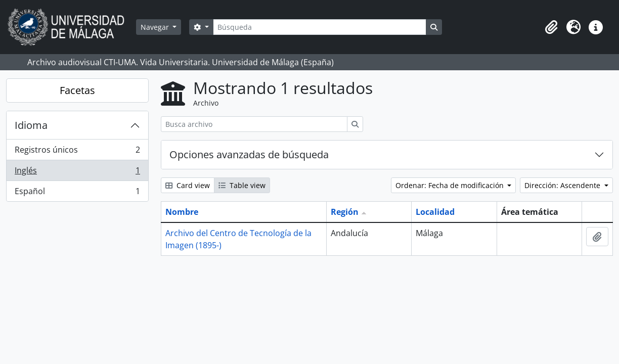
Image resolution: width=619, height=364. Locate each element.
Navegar (156, 27)
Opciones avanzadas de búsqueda (249, 154)
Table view (242, 185)
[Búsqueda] (320, 27)
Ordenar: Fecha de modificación (451, 185)
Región (345, 212)
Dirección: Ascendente (563, 185)
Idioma (31, 125)
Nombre (182, 212)
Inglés (77, 173)
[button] (551, 27)
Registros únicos (77, 152)
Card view (188, 185)
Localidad (435, 212)
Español (77, 193)
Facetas (77, 90)
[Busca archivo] (254, 124)
